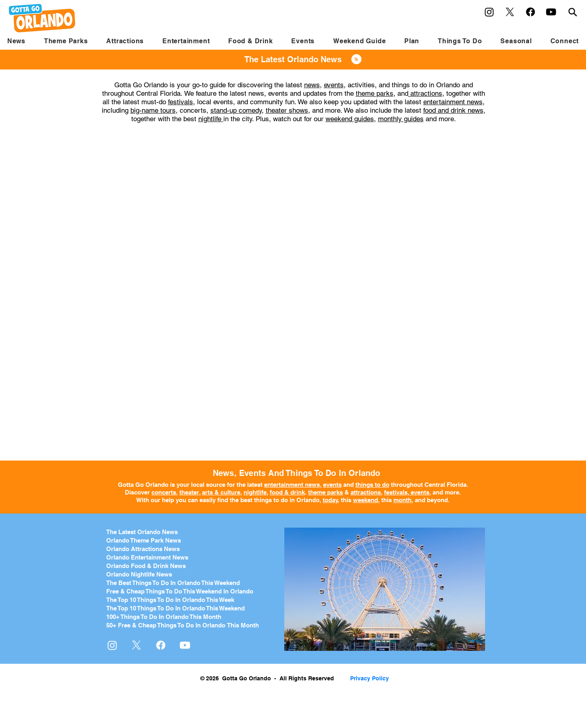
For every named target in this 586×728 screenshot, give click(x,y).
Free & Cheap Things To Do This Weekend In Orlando (180, 591)
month (402, 500)
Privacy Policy (370, 678)
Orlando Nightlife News (139, 574)
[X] (510, 12)
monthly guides (401, 119)
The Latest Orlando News (142, 532)
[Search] (573, 12)
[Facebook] (530, 12)
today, (331, 500)
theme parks (375, 93)
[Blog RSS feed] (356, 60)
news (312, 85)
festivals (181, 102)
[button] (66, 41)
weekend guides (350, 119)
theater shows (287, 110)
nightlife (211, 119)
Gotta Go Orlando (143, 485)
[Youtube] (551, 12)
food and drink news (453, 110)
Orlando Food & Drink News (146, 566)
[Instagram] (489, 12)
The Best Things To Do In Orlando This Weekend (173, 583)
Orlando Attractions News (143, 549)
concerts (164, 492)
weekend (365, 500)
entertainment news (453, 102)
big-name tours (153, 110)
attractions (425, 93)
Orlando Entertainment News (147, 557)
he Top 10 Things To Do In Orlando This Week (172, 600)
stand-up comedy (236, 110)
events (334, 85)
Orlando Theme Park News (144, 540)
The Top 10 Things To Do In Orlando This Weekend (175, 608)
